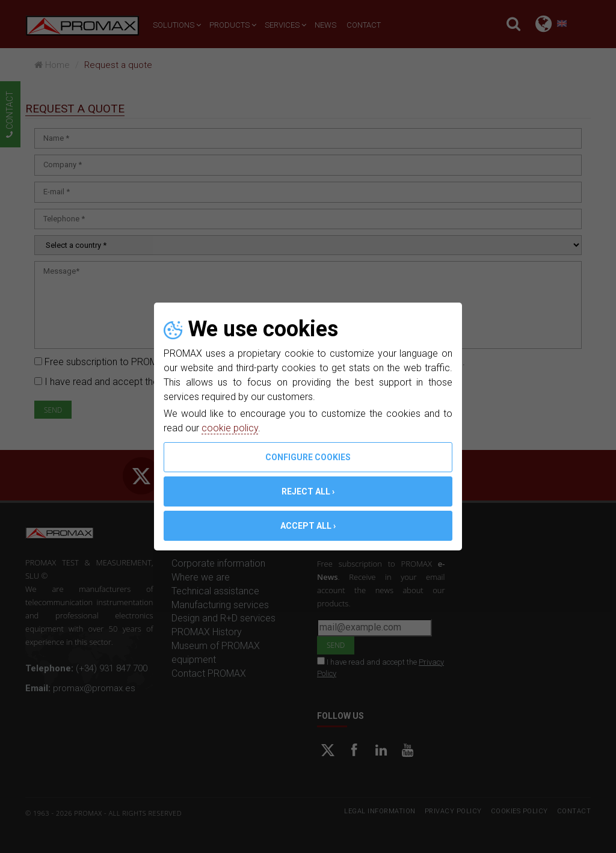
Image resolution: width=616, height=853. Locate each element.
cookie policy (230, 428)
